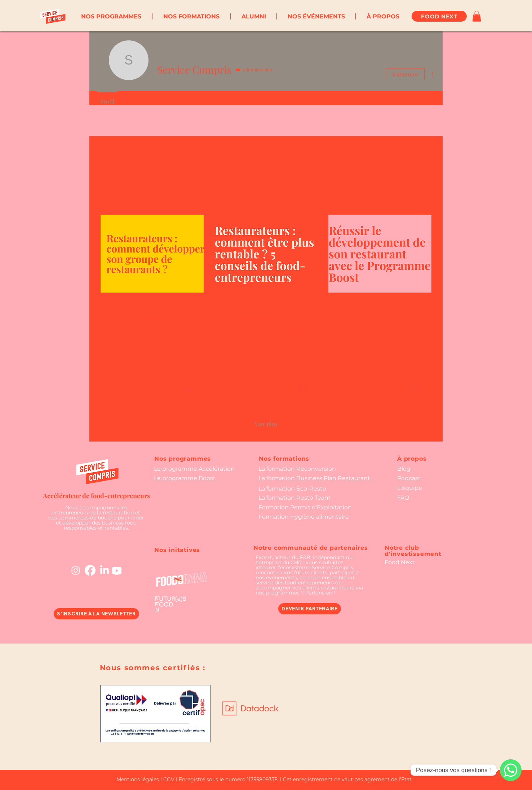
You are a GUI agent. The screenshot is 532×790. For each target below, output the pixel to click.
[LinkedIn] (105, 570)
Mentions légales (138, 780)
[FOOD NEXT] (439, 16)
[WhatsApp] (511, 770)
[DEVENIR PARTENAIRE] (310, 609)
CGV (169, 780)
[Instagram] (76, 570)
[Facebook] (90, 570)
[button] (111, 16)
